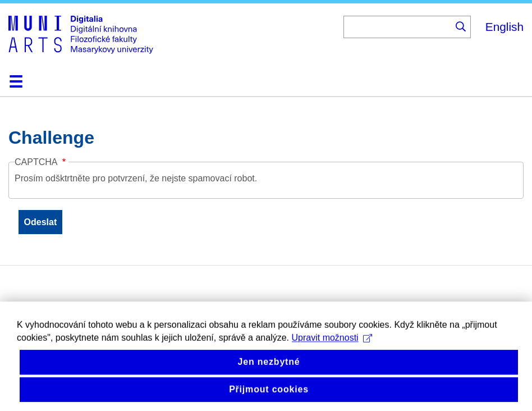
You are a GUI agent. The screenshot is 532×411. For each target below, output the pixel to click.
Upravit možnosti (332, 357)
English (505, 27)
